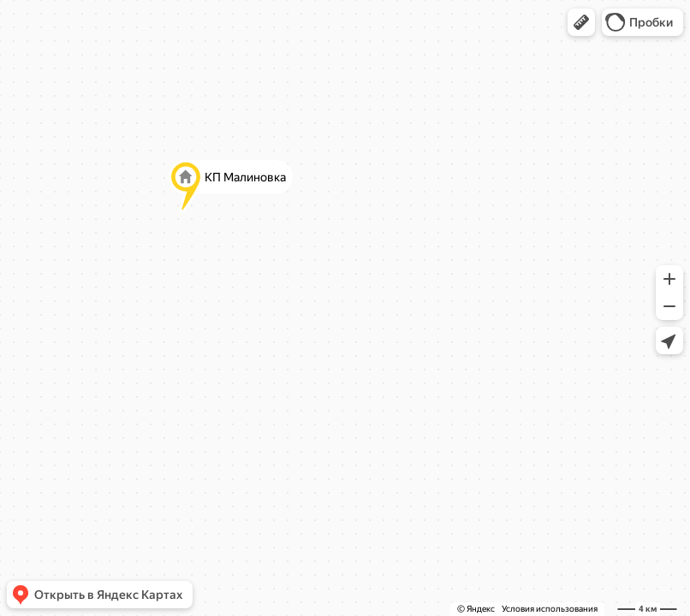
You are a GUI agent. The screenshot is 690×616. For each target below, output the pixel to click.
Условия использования (550, 609)
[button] (581, 22)
